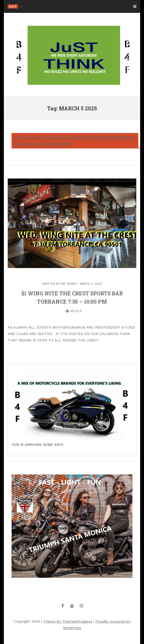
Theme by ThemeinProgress (68, 621)
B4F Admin (68, 284)
